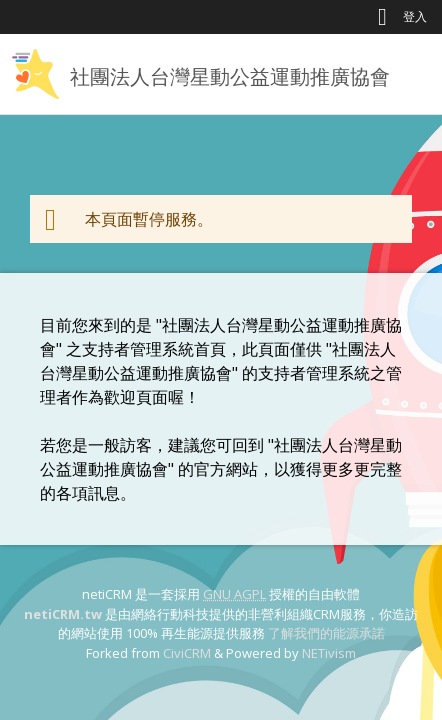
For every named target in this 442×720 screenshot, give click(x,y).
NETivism (329, 653)
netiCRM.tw (63, 614)
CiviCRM (187, 653)
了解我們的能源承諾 (326, 633)
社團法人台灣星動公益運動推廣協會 (230, 76)
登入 (415, 16)
